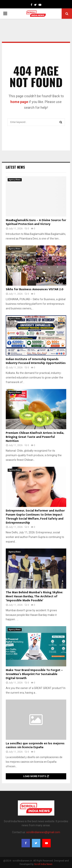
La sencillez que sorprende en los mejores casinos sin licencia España (35, 745)
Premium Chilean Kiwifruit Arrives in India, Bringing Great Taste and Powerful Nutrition (35, 437)
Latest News (15, 167)
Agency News (15, 180)
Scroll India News (43, 864)
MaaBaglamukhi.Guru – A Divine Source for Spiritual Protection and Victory (36, 222)
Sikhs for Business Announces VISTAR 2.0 (35, 289)
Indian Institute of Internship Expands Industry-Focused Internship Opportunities (36, 361)
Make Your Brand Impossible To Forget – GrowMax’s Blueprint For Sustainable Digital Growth (34, 674)
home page (19, 102)
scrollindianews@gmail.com (43, 832)
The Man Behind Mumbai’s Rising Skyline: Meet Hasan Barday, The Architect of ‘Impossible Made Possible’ (34, 596)
